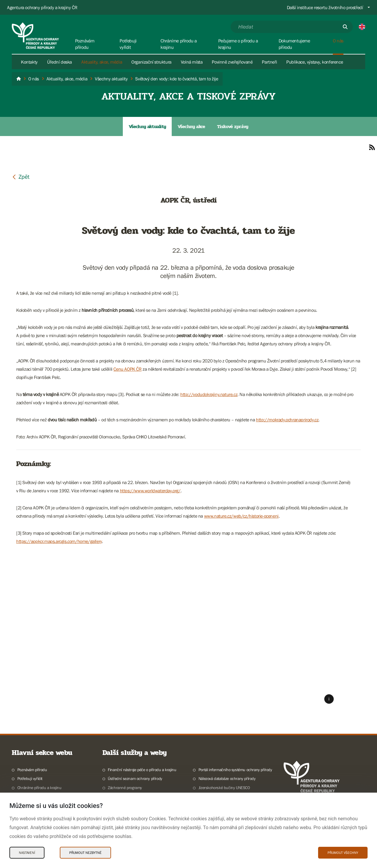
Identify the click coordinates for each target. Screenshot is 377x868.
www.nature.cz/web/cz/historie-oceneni (241, 516)
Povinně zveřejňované (232, 62)
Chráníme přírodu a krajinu (39, 788)
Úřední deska (59, 62)
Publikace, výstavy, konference (315, 62)
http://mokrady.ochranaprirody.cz (287, 420)
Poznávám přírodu (32, 770)
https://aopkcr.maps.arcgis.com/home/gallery (59, 541)
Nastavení (27, 853)
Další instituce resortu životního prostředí (325, 7)
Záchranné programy (125, 788)
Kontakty (29, 62)
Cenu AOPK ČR (127, 369)
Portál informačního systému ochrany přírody (235, 770)
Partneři (269, 62)
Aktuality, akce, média (102, 62)
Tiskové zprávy (233, 126)
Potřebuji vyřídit (30, 778)
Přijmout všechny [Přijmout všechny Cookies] (343, 853)
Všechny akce (191, 126)
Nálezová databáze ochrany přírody (227, 778)
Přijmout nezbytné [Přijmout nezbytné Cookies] (85, 853)
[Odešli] (345, 27)
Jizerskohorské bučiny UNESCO (224, 788)
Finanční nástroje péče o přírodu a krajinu (142, 770)
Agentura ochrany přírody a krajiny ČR (42, 7)
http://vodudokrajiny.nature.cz (209, 394)
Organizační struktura (151, 62)
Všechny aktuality (147, 126)
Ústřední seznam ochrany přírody (135, 778)
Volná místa (192, 62)
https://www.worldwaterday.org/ (150, 491)
